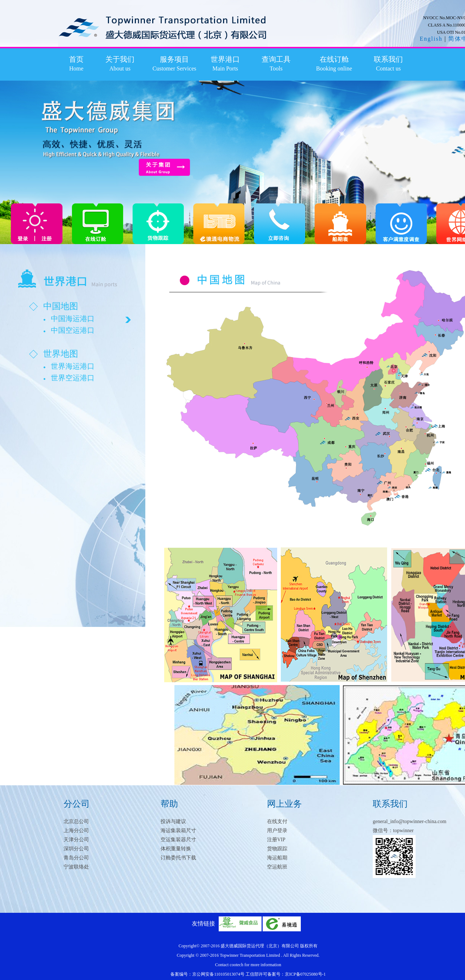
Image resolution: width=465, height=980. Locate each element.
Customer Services (174, 68)
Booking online (334, 68)
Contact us (388, 68)
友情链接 (203, 924)
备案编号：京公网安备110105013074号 (208, 974)
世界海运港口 (73, 366)
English (431, 39)
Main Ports (225, 68)
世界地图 (61, 354)
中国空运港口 (73, 330)
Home (76, 68)
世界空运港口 (73, 378)
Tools (276, 68)
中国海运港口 (73, 319)
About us (120, 68)
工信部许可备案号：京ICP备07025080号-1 (286, 974)
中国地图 (61, 306)
